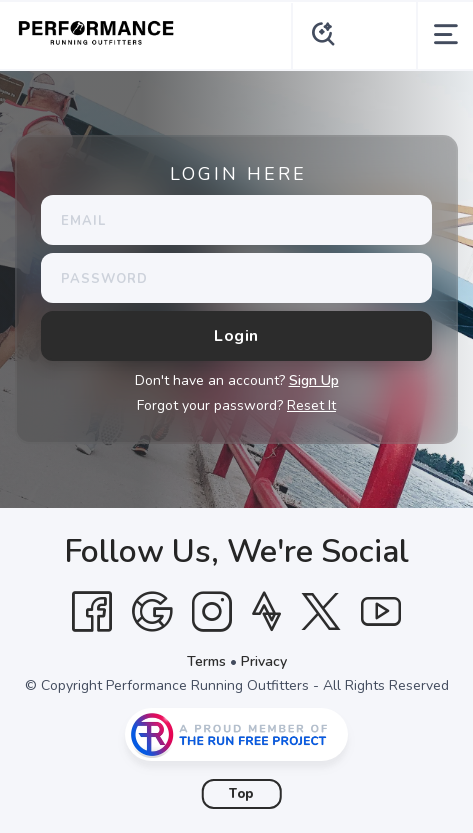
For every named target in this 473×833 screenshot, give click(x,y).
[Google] (152, 612)
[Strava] (266, 612)
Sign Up (314, 380)
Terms (206, 661)
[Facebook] (92, 612)
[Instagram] (212, 612)
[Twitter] (321, 612)
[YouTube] (381, 612)
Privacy (264, 661)
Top (241, 794)
